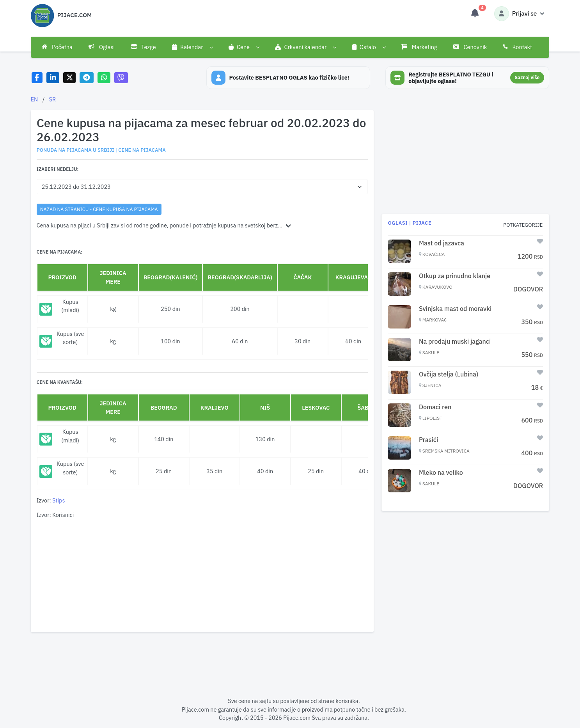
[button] (192, 47)
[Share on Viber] (121, 78)
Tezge (144, 47)
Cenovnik (470, 47)
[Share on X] (70, 78)
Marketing (419, 47)
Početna (57, 47)
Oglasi (102, 47)
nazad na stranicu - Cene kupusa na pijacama (99, 209)
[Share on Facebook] (37, 78)
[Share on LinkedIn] (53, 78)
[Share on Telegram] (87, 78)
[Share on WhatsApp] (104, 78)
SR (53, 99)
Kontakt (518, 47)
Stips (59, 500)
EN (35, 99)
